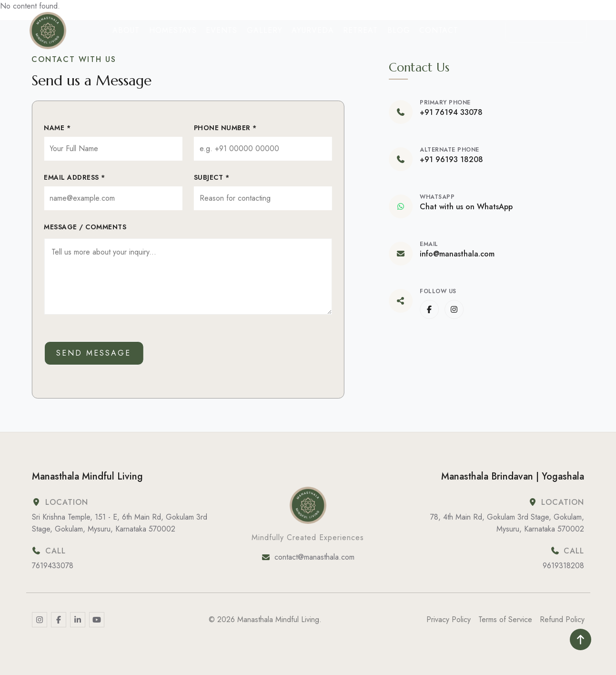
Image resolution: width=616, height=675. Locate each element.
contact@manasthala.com (314, 557)
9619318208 (563, 566)
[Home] (48, 31)
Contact (439, 30)
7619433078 (53, 566)
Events (222, 30)
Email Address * (74, 177)
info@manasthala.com (458, 254)
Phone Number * (224, 128)
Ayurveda (313, 30)
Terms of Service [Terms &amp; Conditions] (505, 619)
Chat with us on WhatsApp (467, 207)
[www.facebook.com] (430, 309)
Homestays (173, 30)
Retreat (360, 30)
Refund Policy (562, 619)
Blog (399, 30)
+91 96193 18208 (452, 160)
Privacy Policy (449, 619)
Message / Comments (84, 227)
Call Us (545, 30)
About (126, 30)
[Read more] (40, 620)
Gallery (265, 30)
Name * (56, 128)
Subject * (211, 177)
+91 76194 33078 (452, 112)
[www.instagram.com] (455, 309)
